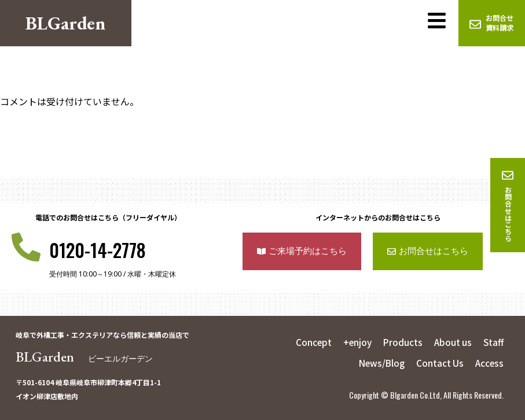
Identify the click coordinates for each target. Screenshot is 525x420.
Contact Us (438, 363)
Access (489, 363)
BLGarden (84, 357)
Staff (493, 342)
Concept (309, 342)
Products (401, 342)
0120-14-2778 (98, 250)
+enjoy (354, 342)
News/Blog (378, 363)
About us (452, 342)
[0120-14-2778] (26, 247)
